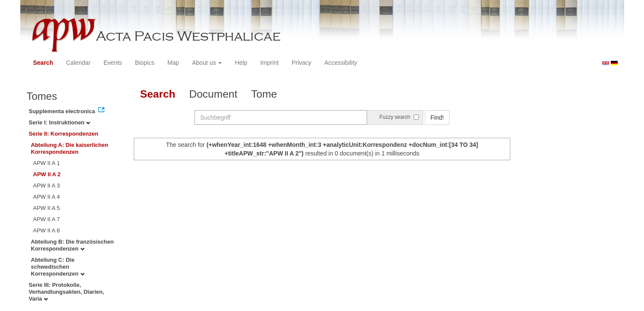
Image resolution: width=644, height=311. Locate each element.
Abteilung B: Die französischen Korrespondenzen (72, 245)
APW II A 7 (47, 219)
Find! (437, 117)
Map (173, 63)
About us (207, 63)
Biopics (145, 63)
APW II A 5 (47, 208)
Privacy (302, 63)
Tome (264, 94)
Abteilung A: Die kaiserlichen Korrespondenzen (70, 148)
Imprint (269, 63)
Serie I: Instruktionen (60, 122)
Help (241, 63)
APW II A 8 (47, 230)
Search (43, 63)
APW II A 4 (47, 197)
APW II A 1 (47, 163)
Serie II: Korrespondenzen (64, 134)
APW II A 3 (47, 186)
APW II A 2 (47, 174)
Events (113, 63)
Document (214, 94)
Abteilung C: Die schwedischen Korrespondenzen (58, 267)
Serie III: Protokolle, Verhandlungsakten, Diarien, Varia (67, 292)
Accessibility (341, 63)
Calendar (78, 63)
